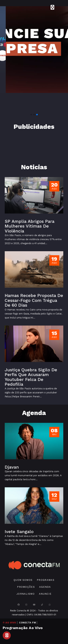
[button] (31, 115)
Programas (46, 580)
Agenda (45, 587)
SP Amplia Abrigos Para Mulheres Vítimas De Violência (30, 226)
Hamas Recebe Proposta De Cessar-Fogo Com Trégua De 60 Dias (34, 300)
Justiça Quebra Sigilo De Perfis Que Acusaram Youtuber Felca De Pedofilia (31, 377)
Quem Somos (23, 580)
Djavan (12, 467)
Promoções (26, 587)
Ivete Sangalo (19, 532)
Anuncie (45, 594)
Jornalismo (26, 594)
